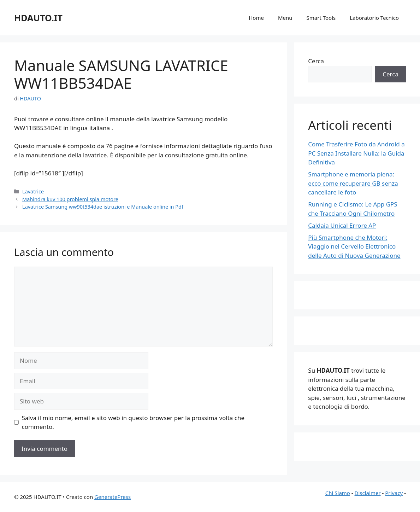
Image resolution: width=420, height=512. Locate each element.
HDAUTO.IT (38, 18)
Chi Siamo (338, 493)
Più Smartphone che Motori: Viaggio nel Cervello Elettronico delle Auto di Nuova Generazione (354, 246)
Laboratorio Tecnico (374, 18)
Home (256, 18)
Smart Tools (321, 18)
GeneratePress (113, 497)
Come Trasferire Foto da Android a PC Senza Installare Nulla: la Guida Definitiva (356, 153)
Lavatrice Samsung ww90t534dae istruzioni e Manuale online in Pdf (103, 207)
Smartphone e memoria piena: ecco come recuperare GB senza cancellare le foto (353, 183)
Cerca (316, 61)
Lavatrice (33, 191)
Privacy (394, 493)
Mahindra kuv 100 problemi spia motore (70, 199)
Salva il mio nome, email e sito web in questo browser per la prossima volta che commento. (133, 422)
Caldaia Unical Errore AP (342, 225)
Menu (285, 18)
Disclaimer (368, 493)
